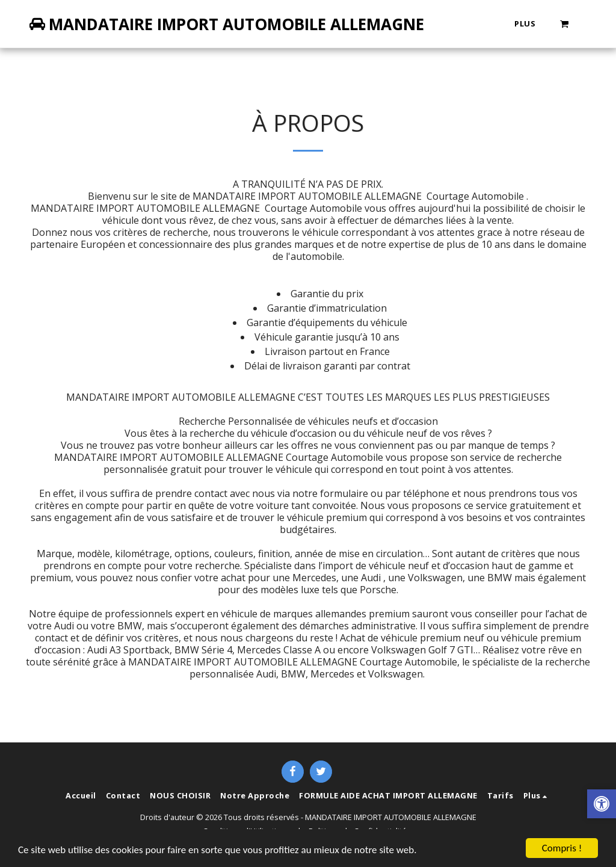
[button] (564, 23)
